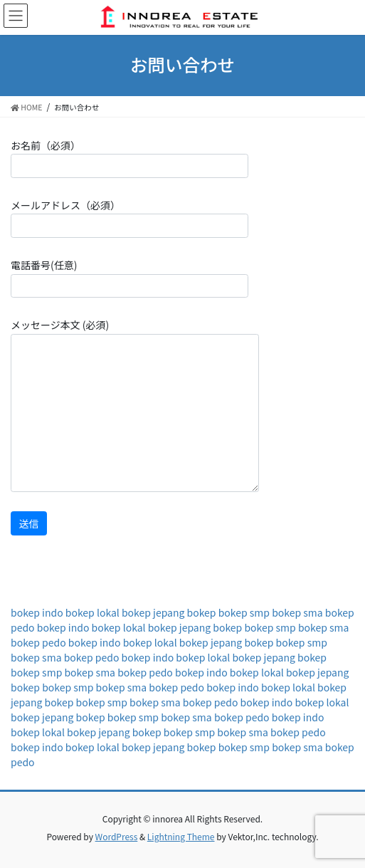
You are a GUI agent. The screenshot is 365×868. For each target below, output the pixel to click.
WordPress (117, 836)
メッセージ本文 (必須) (135, 405)
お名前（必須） (129, 158)
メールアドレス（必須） (129, 218)
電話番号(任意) (129, 278)
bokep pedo (38, 642)
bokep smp (244, 612)
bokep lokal (92, 612)
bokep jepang (153, 612)
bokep (202, 612)
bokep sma (297, 612)
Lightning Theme (181, 836)
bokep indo (37, 612)
